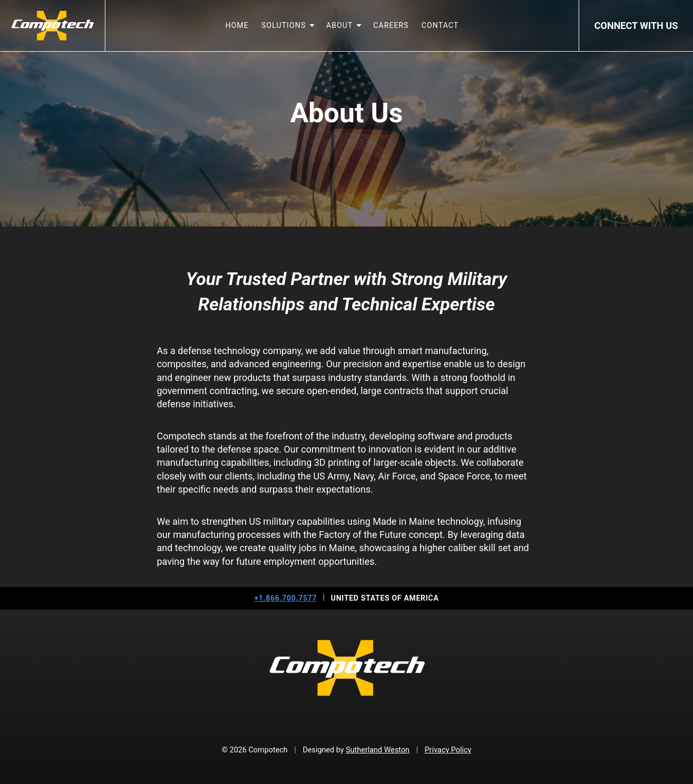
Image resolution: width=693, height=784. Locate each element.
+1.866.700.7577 (286, 598)
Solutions (284, 25)
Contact (440, 25)
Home (237, 25)
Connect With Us (636, 26)
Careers (391, 25)
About (340, 25)
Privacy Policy (448, 750)
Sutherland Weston (378, 750)
